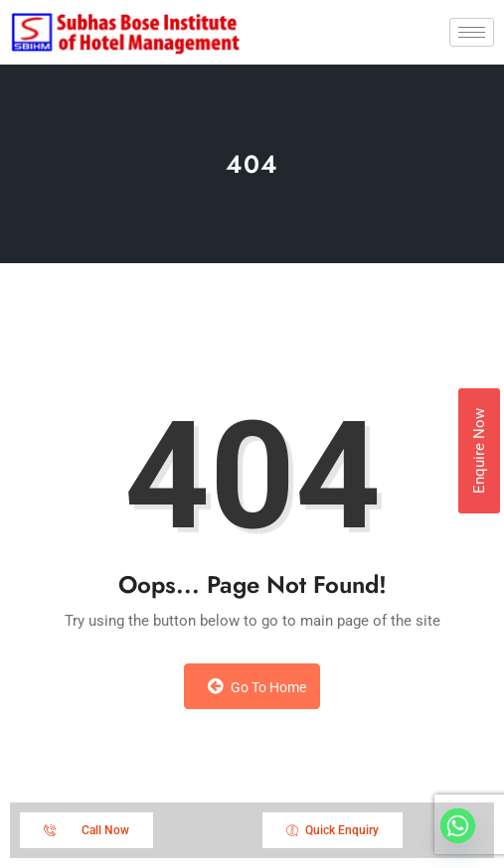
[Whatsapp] (458, 826)
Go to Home (257, 686)
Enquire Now (479, 451)
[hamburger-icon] (472, 32)
